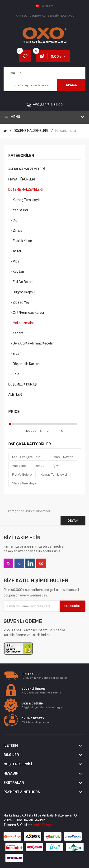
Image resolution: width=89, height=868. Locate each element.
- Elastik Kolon (20, 241)
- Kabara (16, 333)
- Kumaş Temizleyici (25, 200)
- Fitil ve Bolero (21, 282)
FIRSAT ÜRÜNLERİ (22, 179)
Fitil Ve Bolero (22, 475)
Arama (71, 85)
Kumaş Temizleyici (54, 475)
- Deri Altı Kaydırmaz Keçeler (31, 343)
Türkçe (45, 6)
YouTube (41, 563)
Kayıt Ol (22, 16)
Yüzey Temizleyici (25, 483)
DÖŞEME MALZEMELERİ (31, 131)
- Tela (14, 374)
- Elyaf (15, 354)
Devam (73, 521)
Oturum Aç (38, 16)
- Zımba (15, 231)
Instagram (8, 563)
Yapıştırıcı (19, 466)
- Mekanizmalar (21, 323)
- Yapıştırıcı (18, 210)
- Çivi (13, 220)
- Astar (15, 251)
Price (14, 412)
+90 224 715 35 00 (48, 105)
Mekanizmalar (66, 131)
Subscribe (73, 606)
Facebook (19, 563)
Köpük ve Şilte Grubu (27, 457)
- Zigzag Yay (19, 302)
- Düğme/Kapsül (22, 292)
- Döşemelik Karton (24, 364)
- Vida (14, 261)
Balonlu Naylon (62, 457)
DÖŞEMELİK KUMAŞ (23, 384)
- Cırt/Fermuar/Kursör (26, 313)
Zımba (40, 466)
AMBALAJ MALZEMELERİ (27, 169)
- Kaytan (16, 272)
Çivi (56, 466)
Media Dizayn (43, 825)
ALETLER (15, 395)
